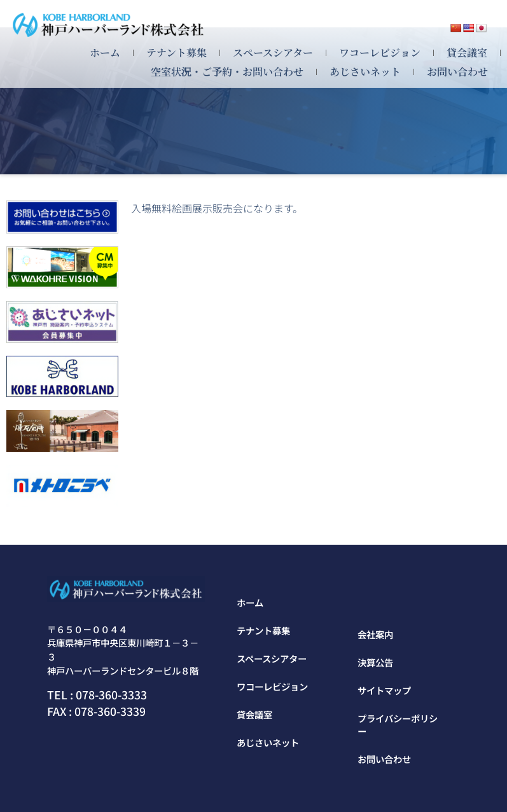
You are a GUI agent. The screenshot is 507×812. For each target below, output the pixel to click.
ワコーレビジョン (380, 52)
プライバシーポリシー (398, 724)
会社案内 (375, 634)
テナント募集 (177, 52)
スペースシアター (273, 52)
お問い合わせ (457, 72)
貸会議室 (467, 52)
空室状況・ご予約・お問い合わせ (227, 72)
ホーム (105, 52)
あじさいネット (365, 72)
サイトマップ (384, 690)
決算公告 (375, 662)
